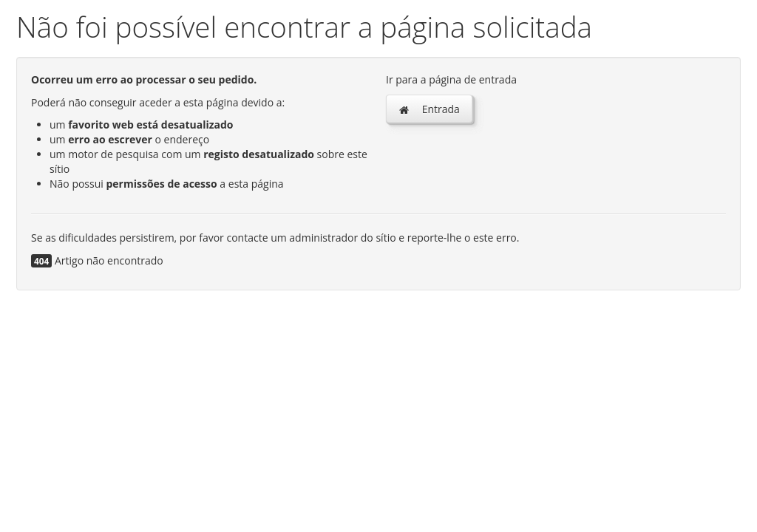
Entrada (429, 109)
